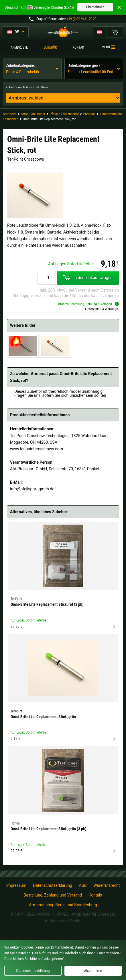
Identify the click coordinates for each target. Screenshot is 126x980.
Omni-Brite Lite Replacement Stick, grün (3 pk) (49, 829)
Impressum (16, 885)
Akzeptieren (93, 971)
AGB (83, 885)
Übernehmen (95, 7)
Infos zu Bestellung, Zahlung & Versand (88, 304)
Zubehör (50, 47)
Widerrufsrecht (107, 885)
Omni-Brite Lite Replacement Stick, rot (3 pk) (47, 604)
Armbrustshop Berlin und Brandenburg (63, 905)
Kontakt (79, 47)
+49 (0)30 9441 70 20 (82, 19)
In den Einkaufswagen (88, 278)
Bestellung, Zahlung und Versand (53, 895)
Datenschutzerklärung (53, 885)
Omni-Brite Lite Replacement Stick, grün (43, 717)
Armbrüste (19, 47)
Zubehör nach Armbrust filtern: (27, 87)
